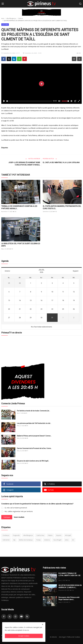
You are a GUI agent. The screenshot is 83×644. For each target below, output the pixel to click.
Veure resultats (19, 517)
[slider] (29, 101)
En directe (52, 637)
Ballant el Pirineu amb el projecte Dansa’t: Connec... (34, 436)
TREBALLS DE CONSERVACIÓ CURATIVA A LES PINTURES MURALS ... (19, 207)
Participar (7, 517)
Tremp (38, 540)
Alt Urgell (68, 535)
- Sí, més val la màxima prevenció (15, 508)
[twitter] (10, 617)
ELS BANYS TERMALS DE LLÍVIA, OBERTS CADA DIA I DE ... (69, 576)
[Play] (4, 101)
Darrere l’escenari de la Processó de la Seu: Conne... (34, 448)
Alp (14, 540)
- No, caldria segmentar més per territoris (18, 511)
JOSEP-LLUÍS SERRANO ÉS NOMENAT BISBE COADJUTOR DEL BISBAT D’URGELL (24, 164)
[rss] (27, 617)
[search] (80, 4)
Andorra (47, 540)
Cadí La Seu (40, 535)
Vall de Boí (6, 540)
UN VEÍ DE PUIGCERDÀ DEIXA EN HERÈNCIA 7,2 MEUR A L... (70, 586)
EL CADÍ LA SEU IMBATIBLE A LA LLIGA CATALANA (61, 162)
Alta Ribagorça (11, 18)
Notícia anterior (33, 159)
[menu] (3, 4)
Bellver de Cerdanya (26, 540)
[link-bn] (41, 12)
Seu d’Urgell (57, 540)
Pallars (50, 535)
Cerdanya (6, 535)
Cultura (20, 18)
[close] (43, 624)
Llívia (67, 540)
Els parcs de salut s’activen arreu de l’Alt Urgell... (33, 461)
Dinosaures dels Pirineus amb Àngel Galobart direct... (69, 598)
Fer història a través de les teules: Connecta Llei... (34, 411)
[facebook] (4, 617)
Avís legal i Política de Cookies (69, 637)
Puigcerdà (16, 535)
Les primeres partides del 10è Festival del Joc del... (34, 423)
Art (73, 540)
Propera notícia (50, 159)
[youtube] (21, 617)
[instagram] (15, 617)
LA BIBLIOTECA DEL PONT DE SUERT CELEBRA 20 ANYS (21, 245)
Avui (3, 18)
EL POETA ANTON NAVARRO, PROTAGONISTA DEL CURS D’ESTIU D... (62, 207)
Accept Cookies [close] (24, 636)
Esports (59, 535)
